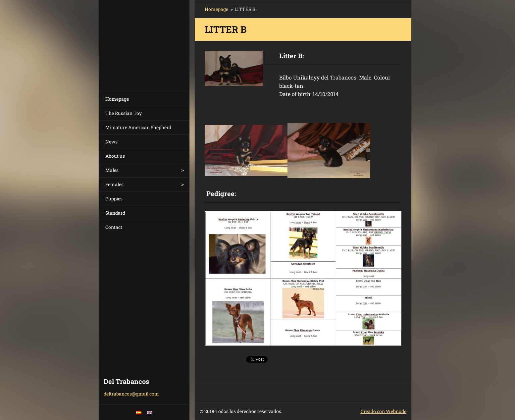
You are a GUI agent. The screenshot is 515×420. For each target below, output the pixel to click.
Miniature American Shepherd (138, 127)
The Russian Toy (124, 113)
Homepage (117, 99)
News (111, 142)
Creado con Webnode (384, 411)
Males (112, 170)
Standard (115, 213)
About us (115, 156)
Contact (114, 227)
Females (114, 184)
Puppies (114, 199)
